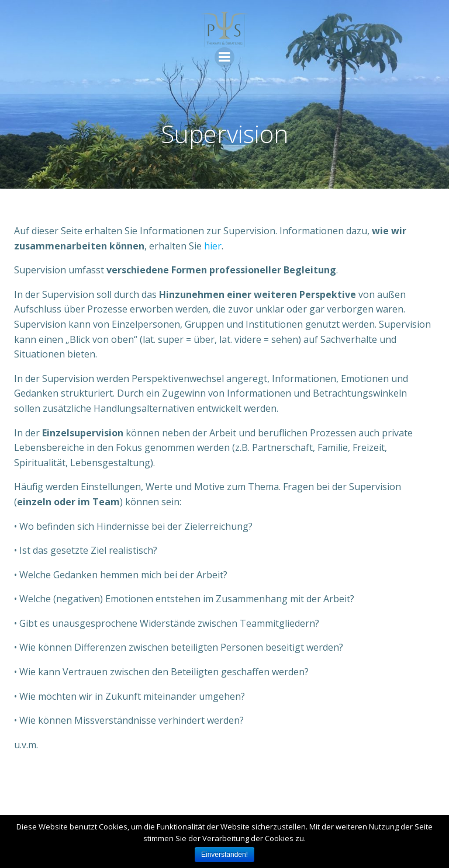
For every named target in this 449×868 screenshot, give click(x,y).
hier (213, 246)
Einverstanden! (224, 855)
